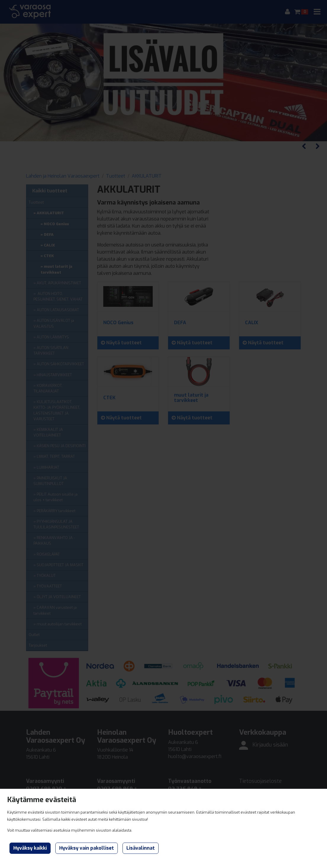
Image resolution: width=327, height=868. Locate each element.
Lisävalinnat (141, 848)
